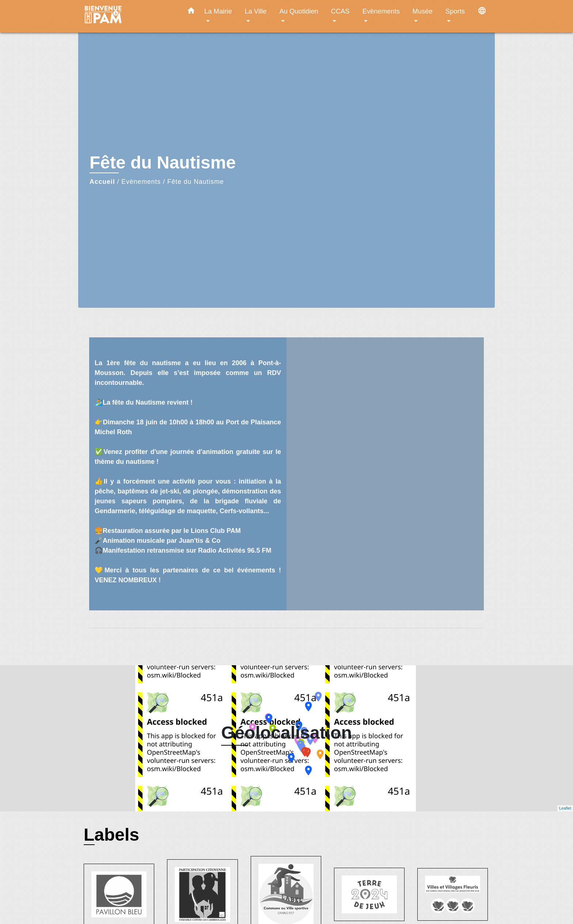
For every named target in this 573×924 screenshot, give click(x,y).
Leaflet (565, 808)
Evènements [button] (381, 11)
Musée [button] (423, 11)
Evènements (141, 182)
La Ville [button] (256, 11)
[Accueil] (129, 16)
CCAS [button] (340, 11)
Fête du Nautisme (196, 182)
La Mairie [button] (218, 11)
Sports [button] (455, 11)
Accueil (102, 182)
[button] (191, 12)
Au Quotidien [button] (299, 11)
